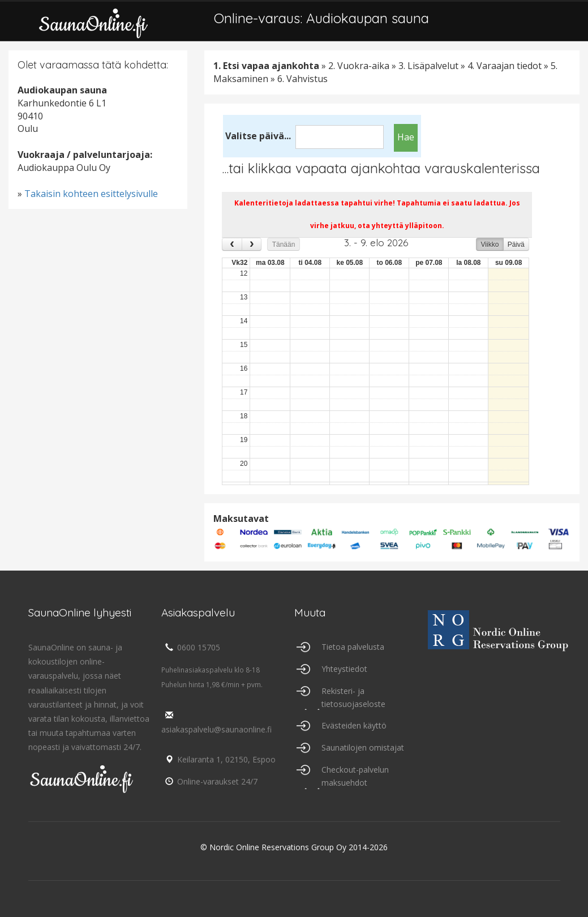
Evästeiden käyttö (354, 725)
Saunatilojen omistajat (363, 747)
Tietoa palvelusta (353, 647)
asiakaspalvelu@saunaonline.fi (216, 723)
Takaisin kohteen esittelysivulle (91, 194)
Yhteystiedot (344, 669)
